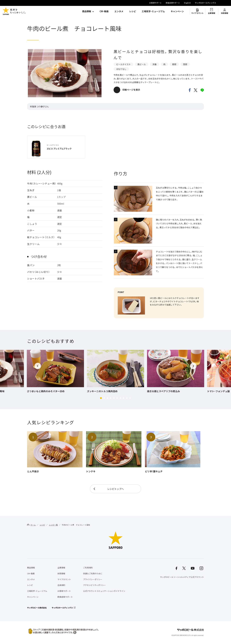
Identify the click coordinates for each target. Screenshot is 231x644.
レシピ (133, 11)
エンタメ (119, 11)
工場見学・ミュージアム (153, 11)
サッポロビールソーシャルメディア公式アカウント (182, 577)
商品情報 (87, 11)
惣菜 (185, 64)
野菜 (174, 64)
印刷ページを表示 (131, 90)
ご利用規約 (88, 568)
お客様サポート (155, 3)
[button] (101, 398)
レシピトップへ (115, 489)
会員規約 (61, 585)
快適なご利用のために (93, 573)
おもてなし (121, 69)
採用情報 (225, 13)
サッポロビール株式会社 (37, 608)
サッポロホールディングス (205, 3)
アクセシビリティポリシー (94, 585)
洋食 (155, 64)
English (187, 3)
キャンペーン (177, 11)
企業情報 (212, 13)
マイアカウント (197, 13)
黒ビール (142, 64)
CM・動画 (104, 11)
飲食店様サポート (173, 3)
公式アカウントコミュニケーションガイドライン (104, 591)
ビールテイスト (123, 64)
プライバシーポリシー (93, 579)
